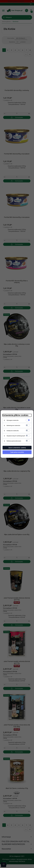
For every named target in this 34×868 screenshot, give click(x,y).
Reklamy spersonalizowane (14, 441)
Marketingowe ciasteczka (13, 425)
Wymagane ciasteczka (13, 420)
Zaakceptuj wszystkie (17, 452)
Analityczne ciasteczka (13, 431)
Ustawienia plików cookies (15, 415)
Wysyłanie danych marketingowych (16, 436)
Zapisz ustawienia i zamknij (17, 448)
